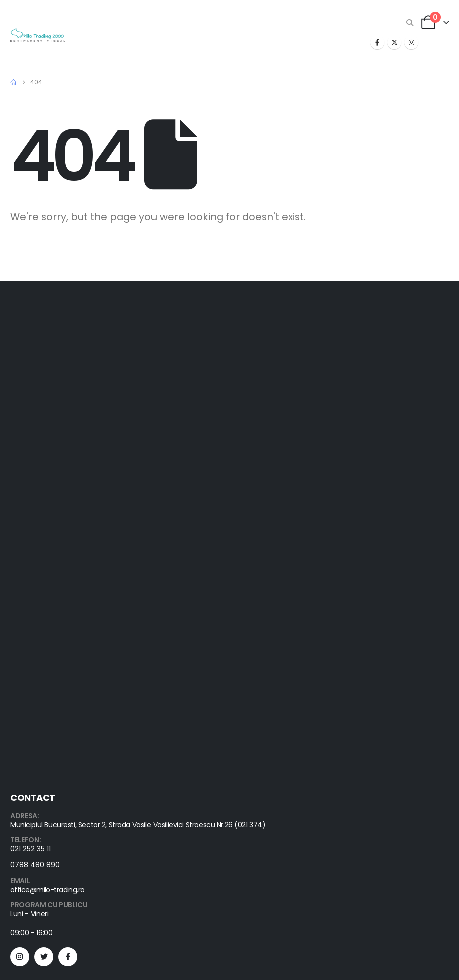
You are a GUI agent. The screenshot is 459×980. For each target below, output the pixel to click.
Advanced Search (40, 740)
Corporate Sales (37, 776)
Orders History (33, 728)
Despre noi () (32, 764)
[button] (410, 23)
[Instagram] (411, 42)
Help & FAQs (30, 692)
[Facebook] (377, 42)
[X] (394, 42)
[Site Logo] (38, 35)
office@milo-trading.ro (47, 561)
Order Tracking (35, 704)
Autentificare (31, 752)
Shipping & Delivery (41, 716)
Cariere (23, 788)
